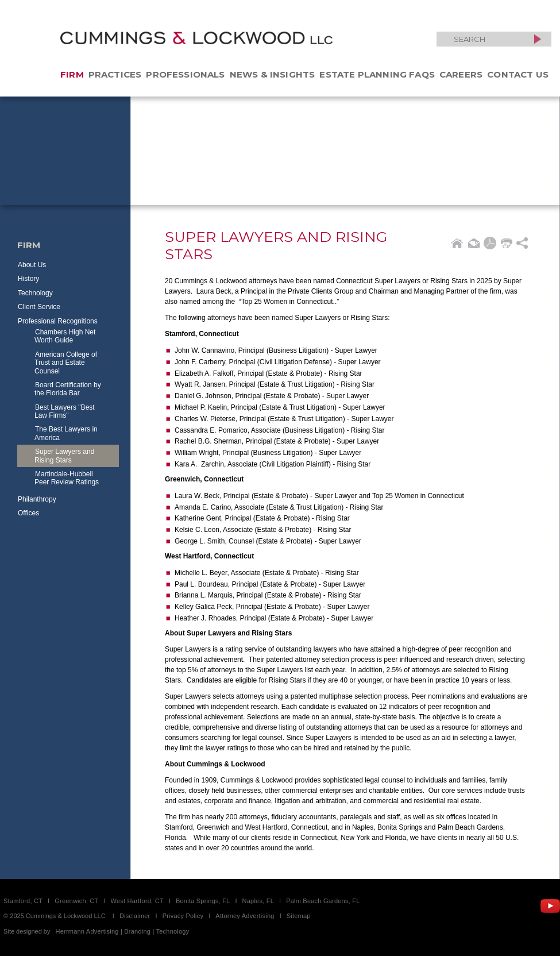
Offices (28, 513)
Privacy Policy (183, 916)
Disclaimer (135, 916)
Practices (115, 74)
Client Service (39, 307)
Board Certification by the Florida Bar (68, 389)
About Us (32, 265)
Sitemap (299, 916)
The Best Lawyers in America (66, 433)
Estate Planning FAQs (377, 74)
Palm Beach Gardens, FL (323, 901)
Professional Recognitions (58, 321)
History (28, 279)
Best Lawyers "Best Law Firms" (65, 411)
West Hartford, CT (137, 901)
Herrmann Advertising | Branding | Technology (123, 931)
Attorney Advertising (245, 916)
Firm (72, 74)
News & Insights (273, 74)
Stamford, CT (23, 901)
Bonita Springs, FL (203, 901)
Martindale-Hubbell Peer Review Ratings (67, 478)
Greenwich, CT (76, 901)
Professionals (185, 74)
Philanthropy (37, 499)
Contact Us (518, 74)
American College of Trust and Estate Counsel (66, 363)
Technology (35, 293)
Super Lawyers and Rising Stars (64, 456)
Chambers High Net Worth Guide (65, 336)
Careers (461, 74)
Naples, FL (258, 901)
